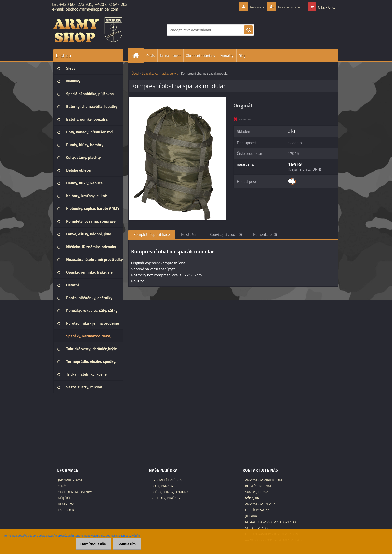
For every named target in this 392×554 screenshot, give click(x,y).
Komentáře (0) (265, 234)
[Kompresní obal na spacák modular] (177, 99)
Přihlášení (251, 7)
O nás (151, 55)
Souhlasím (125, 544)
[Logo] (88, 30)
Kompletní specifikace (152, 234)
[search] (248, 30)
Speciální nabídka (167, 480)
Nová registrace (286, 7)
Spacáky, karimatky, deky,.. (160, 73)
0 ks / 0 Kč (327, 7)
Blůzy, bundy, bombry (170, 492)
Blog (242, 55)
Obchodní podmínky (201, 55)
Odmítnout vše (89, 544)
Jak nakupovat (170, 55)
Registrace (67, 504)
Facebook (66, 510)
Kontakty (227, 55)
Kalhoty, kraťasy (166, 498)
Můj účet (65, 498)
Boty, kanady (162, 486)
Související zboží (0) (226, 234)
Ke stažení (190, 234)
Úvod (135, 73)
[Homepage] (138, 55)
